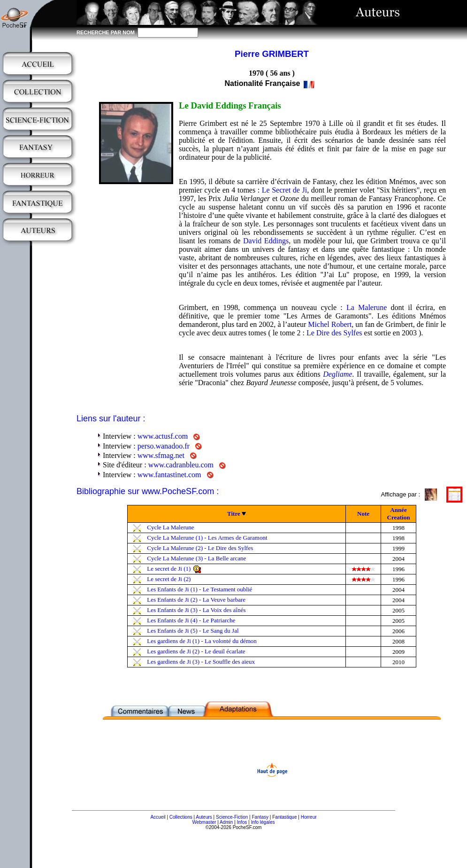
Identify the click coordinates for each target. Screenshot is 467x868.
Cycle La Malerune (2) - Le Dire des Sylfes (200, 548)
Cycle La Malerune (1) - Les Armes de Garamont (207, 538)
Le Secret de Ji (284, 190)
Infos (242, 822)
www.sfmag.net (161, 455)
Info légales (263, 822)
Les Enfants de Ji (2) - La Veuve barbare (196, 600)
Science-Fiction (232, 817)
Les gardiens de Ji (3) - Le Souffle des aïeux (201, 662)
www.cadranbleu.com (181, 465)
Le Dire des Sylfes (334, 333)
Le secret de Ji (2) (169, 579)
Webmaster (204, 822)
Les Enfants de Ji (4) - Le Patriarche (191, 620)
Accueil (158, 817)
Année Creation (399, 514)
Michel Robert (330, 324)
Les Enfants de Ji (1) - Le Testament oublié (199, 589)
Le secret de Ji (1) (169, 569)
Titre (234, 514)
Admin (226, 822)
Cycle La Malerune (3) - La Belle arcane (196, 558)
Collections (181, 817)
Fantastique (284, 817)
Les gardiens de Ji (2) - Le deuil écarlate (196, 651)
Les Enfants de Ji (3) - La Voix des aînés (196, 610)
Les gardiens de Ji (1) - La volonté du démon (202, 641)
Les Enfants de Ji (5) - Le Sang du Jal (193, 631)
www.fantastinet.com (169, 475)
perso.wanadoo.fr (164, 446)
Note (363, 514)
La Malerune (367, 307)
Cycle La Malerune (170, 527)
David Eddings (266, 241)
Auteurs (204, 817)
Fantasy (260, 817)
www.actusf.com (163, 436)
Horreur (309, 817)
